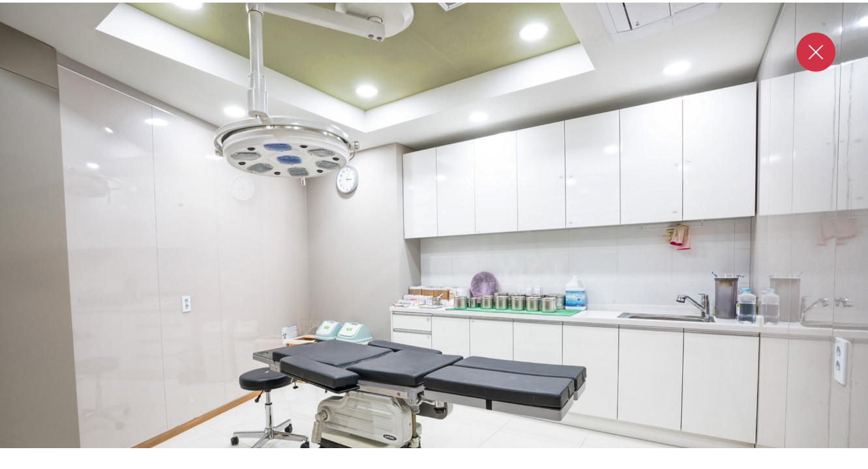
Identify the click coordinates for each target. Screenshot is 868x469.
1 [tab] (405, 461)
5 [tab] (458, 461)
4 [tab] (446, 461)
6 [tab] (470, 461)
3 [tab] (435, 461)
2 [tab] (423, 461)
